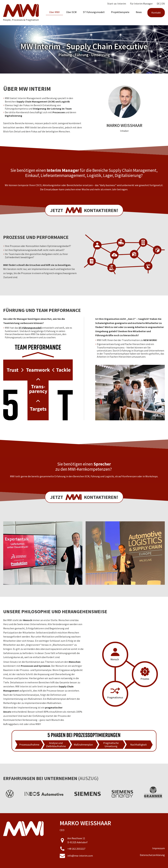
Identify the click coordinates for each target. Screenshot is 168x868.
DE (158, 4)
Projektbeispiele (120, 12)
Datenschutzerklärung (152, 855)
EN (163, 4)
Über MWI (54, 12)
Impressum (159, 848)
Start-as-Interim (117, 4)
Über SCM (71, 12)
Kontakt (156, 13)
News (139, 12)
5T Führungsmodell (94, 12)
